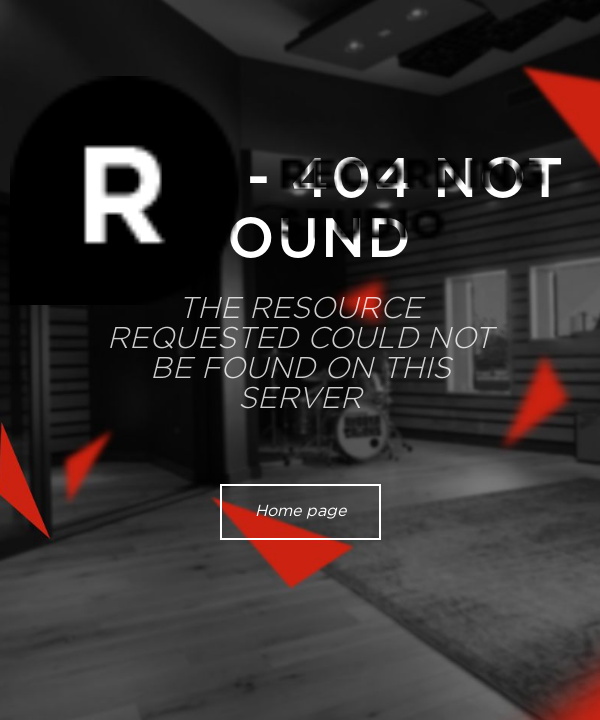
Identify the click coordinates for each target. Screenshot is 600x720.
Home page (300, 511)
